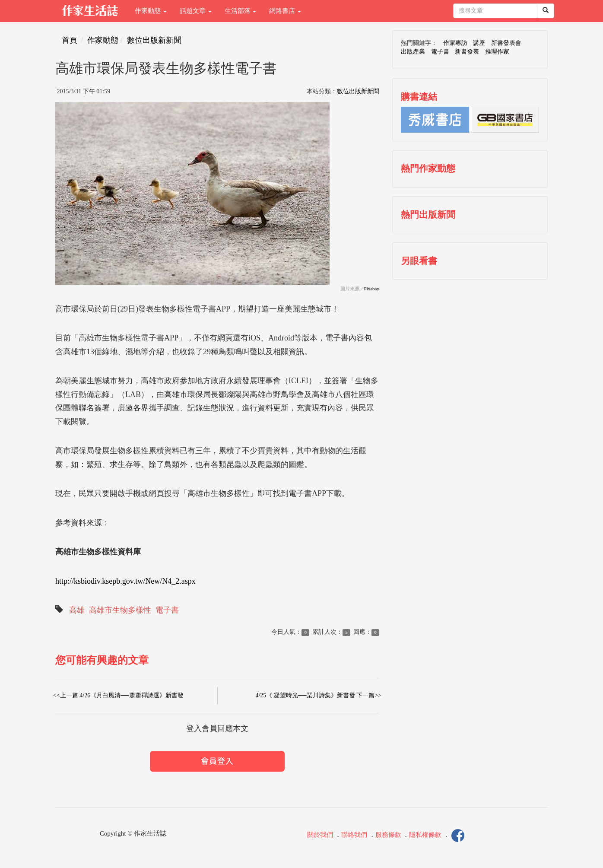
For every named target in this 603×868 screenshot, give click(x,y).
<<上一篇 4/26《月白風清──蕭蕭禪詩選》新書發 (118, 695)
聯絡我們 (354, 835)
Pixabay (372, 289)
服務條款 (388, 835)
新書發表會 (506, 43)
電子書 (167, 610)
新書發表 (467, 52)
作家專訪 (455, 43)
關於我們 (320, 835)
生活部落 (241, 11)
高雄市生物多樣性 (120, 610)
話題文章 (196, 11)
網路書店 (285, 11)
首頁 (70, 40)
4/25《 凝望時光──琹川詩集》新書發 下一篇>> (318, 695)
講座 (479, 43)
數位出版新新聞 (154, 40)
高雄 (77, 610)
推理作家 (497, 52)
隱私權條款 (425, 835)
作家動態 (151, 11)
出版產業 (413, 52)
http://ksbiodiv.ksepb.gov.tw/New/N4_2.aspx (125, 581)
